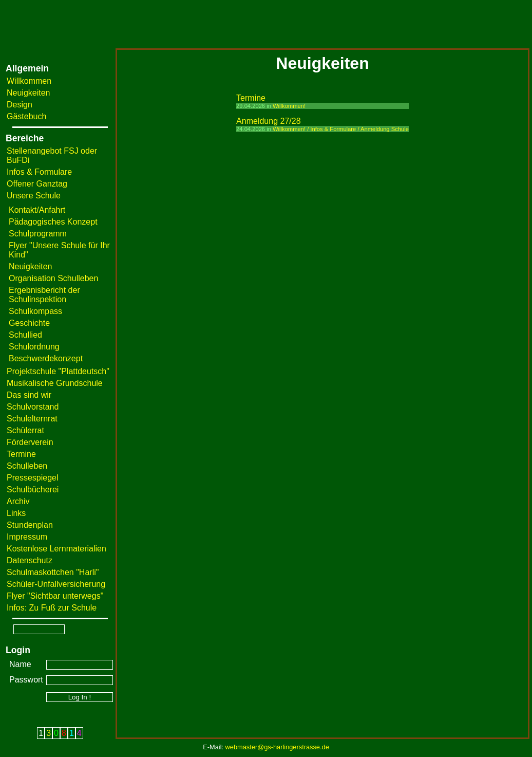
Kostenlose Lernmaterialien (56, 549)
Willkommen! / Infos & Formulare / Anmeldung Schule (341, 129)
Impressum (27, 537)
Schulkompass (35, 311)
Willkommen (29, 81)
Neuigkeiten (28, 93)
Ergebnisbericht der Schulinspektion (44, 295)
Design (20, 105)
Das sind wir (29, 395)
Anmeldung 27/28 (268, 121)
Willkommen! (289, 106)
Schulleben (27, 466)
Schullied (25, 335)
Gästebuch (26, 116)
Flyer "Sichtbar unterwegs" (55, 596)
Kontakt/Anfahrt (37, 210)
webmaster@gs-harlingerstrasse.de (277, 747)
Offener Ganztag (37, 184)
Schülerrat (25, 430)
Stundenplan (30, 525)
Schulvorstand (33, 407)
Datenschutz (30, 560)
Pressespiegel (33, 478)
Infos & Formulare (39, 172)
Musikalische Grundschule (55, 383)
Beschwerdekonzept (46, 358)
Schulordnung (34, 347)
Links (16, 513)
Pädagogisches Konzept (53, 222)
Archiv (18, 501)
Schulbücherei (33, 490)
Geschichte (29, 323)
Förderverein (30, 442)
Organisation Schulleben (53, 278)
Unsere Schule (34, 196)
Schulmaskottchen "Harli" (53, 572)
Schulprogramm (38, 234)
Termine (21, 454)
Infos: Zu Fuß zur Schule (52, 608)
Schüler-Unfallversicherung (56, 584)
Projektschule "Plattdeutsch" (58, 371)
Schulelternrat (32, 419)
